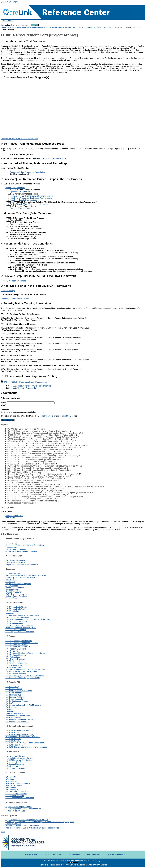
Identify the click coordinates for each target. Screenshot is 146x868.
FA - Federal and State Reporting (19, 715)
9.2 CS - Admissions (14, 611)
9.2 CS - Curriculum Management (19, 626)
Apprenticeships (12, 613)
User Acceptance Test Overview (23, 41)
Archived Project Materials (32, 27)
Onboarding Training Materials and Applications (25, 545)
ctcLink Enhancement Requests (18, 584)
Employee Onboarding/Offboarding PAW (22, 565)
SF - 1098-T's (11, 777)
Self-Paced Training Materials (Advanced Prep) (33, 144)
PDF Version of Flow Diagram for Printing (29, 376)
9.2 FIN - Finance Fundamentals (19, 641)
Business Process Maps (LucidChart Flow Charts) (26, 575)
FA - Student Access (14, 689)
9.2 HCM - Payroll (13, 741)
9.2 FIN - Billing (12, 651)
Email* (28, 405)
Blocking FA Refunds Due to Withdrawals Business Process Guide (32, 828)
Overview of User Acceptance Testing (16, 298)
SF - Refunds (11, 787)
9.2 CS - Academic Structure (17, 607)
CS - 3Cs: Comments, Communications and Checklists (28, 619)
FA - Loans (10, 711)
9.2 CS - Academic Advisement (18, 609)
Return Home (7, 21)
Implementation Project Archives (19, 807)
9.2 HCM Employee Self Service (19, 760)
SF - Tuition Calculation (15, 796)
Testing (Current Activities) (16, 596)
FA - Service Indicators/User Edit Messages (23, 705)
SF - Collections (12, 781)
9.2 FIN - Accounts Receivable (18, 647)
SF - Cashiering (12, 779)
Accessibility (74, 854)
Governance (10, 582)
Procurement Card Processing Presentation (27, 172)
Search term (6, 25)
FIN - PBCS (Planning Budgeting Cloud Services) (25, 669)
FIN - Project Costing (14, 665)
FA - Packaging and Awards (17, 701)
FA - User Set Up (12, 687)
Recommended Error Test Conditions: (27, 244)
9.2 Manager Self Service (16, 762)
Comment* (16, 410)
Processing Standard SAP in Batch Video (22, 826)
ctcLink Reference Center (11, 27)
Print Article (10, 518)
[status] (73, 154)
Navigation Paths (12, 590)
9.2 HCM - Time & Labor (15, 745)
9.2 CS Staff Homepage (15, 768)
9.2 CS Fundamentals (14, 624)
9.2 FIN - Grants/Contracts (16, 663)
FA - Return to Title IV (14, 713)
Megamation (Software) (15, 588)
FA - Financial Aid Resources (17, 722)
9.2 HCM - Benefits (13, 733)
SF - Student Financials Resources (20, 798)
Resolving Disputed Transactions (23, 200)
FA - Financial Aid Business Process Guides (23, 720)
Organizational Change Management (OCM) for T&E (27, 820)
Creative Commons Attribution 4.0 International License (85, 865)
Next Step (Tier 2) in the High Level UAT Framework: (36, 286)
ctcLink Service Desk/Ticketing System (21, 551)
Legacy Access (12, 586)
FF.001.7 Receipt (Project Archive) (24, 388)
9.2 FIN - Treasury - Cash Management (21, 671)
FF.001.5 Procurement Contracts (14, 281)
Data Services (11, 580)
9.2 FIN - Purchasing (14, 667)
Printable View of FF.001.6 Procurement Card (19, 139)
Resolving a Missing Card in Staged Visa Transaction (31, 198)
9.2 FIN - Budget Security (16, 655)
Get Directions (93, 854)
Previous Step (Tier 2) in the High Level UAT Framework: (39, 276)
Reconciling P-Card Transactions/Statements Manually (32, 196)
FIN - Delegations (13, 657)
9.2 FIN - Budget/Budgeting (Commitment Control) (26, 653)
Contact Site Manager (116, 854)
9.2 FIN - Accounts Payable (17, 645)
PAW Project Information (15, 560)
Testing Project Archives (52, 27)
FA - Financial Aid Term (15, 697)
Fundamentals (11, 547)
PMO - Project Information (16, 594)
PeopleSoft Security (14, 592)
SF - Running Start (13, 790)
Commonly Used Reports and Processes (22, 578)
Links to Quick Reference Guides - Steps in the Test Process (41, 179)
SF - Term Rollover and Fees (17, 792)
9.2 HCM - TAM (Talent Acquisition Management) (25, 743)
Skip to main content (9, 2)
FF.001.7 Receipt (8, 291)
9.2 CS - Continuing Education (18, 621)
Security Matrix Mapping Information (26, 303)
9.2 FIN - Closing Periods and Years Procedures (25, 676)
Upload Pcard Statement (15, 188)
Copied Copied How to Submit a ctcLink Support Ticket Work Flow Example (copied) (40, 822)
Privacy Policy (50, 416)
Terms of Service (67, 416)
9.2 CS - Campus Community (17, 617)
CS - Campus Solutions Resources (20, 632)
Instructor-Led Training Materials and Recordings (34, 163)
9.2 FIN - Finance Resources (17, 674)
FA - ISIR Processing (14, 693)
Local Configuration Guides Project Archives (23, 809)
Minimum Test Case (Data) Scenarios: (27, 213)
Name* (28, 403)
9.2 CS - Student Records (16, 630)
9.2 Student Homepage (15, 764)
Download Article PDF (14, 516)
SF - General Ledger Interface (18, 783)
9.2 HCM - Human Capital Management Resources (26, 747)
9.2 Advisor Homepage (15, 766)
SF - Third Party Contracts (16, 794)
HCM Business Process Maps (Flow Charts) (23, 737)
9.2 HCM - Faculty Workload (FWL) (20, 735)
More (3, 832)
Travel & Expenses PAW (15, 562)
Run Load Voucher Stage (20, 208)
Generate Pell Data (13, 824)
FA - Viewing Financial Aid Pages (19, 691)
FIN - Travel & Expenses (15, 659)
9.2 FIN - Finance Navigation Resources (22, 643)
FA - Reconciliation (13, 717)
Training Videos (12, 598)
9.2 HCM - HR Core (13, 739)
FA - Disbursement (13, 707)
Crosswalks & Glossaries (16, 549)
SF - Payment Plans (14, 785)
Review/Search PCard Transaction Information (29, 204)
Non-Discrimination (53, 854)
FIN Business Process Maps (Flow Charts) (23, 678)
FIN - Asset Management (16, 649)
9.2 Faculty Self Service (15, 756)
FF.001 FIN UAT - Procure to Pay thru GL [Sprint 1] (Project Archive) (90, 27)
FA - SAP (9, 703)
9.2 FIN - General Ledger (16, 661)
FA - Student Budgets (14, 699)
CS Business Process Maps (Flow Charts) (22, 615)
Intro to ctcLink (11, 543)
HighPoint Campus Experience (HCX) (21, 628)
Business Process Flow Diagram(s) (25, 77)
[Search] (22, 25)
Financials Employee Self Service (19, 758)
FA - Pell (9, 709)
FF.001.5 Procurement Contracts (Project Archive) (31, 386)
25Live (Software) (13, 573)
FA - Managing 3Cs (13, 695)
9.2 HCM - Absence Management (19, 731)
